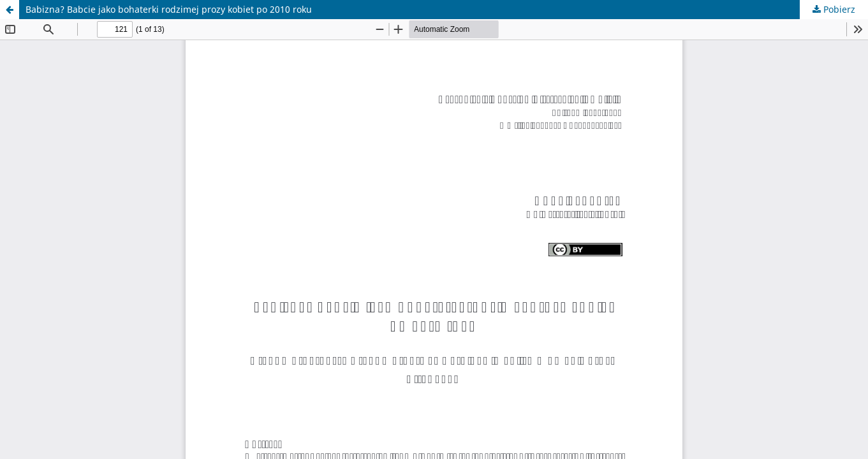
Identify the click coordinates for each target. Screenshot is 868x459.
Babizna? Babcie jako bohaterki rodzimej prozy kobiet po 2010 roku (169, 9)
